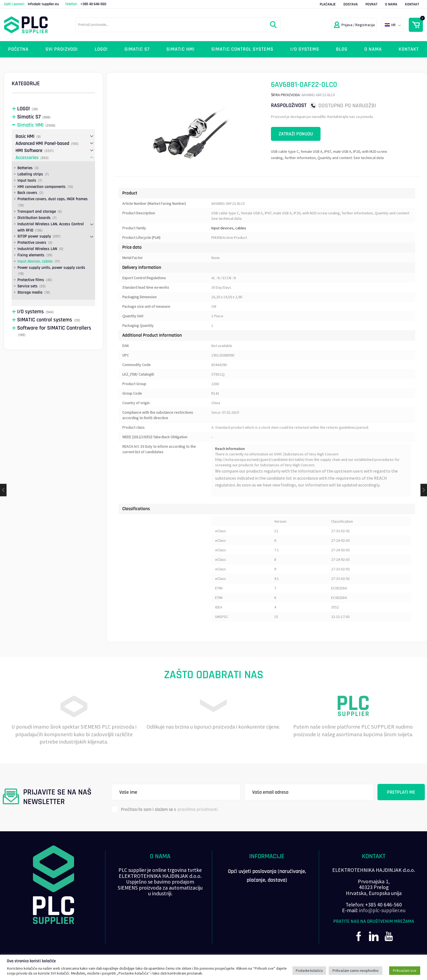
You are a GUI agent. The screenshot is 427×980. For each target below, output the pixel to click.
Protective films (31, 280)
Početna (18, 49)
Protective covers (32, 243)
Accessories (27, 158)
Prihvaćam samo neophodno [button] (356, 970)
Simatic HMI (181, 49)
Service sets (28, 286)
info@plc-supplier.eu (43, 4)
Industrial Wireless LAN (37, 249)
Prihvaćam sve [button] (405, 970)
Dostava (351, 4)
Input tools (27, 180)
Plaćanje (328, 4)
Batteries (25, 168)
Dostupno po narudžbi (347, 106)
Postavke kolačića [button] (309, 971)
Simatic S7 (137, 49)
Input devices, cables (229, 228)
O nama (391, 4)
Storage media (30, 292)
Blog (342, 49)
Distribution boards (34, 218)
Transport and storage (37, 211)
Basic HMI (25, 136)
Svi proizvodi (62, 49)
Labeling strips (30, 174)
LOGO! (101, 49)
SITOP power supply (34, 236)
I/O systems (305, 49)
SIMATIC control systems (242, 49)
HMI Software (29, 150)
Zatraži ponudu (296, 134)
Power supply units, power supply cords (51, 268)
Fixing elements (31, 255)
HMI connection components (42, 187)
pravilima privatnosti (198, 809)
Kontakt (412, 4)
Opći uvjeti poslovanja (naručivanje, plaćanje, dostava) (267, 876)
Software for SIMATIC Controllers (54, 328)
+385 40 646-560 (93, 4)
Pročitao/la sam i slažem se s (164, 809)
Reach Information (230, 449)
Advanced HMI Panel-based (42, 143)
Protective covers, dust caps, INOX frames (53, 199)
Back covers (27, 193)
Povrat (371, 4)
